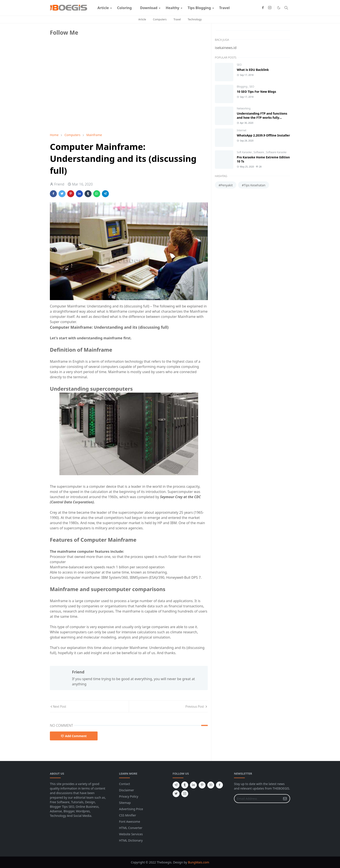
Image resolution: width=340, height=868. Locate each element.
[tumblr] (185, 785)
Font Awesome (130, 822)
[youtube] (211, 785)
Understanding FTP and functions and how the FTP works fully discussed (262, 118)
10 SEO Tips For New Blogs (256, 92)
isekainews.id (226, 48)
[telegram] (176, 785)
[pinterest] (202, 785)
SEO (239, 65)
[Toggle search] (286, 8)
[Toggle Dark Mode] (279, 8)
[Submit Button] (285, 799)
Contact (125, 784)
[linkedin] (193, 785)
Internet (242, 130)
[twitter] (176, 794)
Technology (195, 19)
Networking (244, 108)
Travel (177, 19)
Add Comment (74, 736)
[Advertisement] (82, 99)
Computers (160, 19)
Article (142, 19)
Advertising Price (131, 809)
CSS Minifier (128, 815)
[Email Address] (257, 799)
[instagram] (270, 8)
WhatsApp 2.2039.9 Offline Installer (263, 135)
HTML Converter (131, 828)
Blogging (242, 87)
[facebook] (263, 8)
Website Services (131, 834)
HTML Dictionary (131, 840)
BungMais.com (199, 862)
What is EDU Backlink (253, 70)
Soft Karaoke (245, 152)
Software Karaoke (276, 152)
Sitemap (125, 803)
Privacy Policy (129, 796)
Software (259, 152)
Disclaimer (127, 790)
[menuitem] (103, 8)
